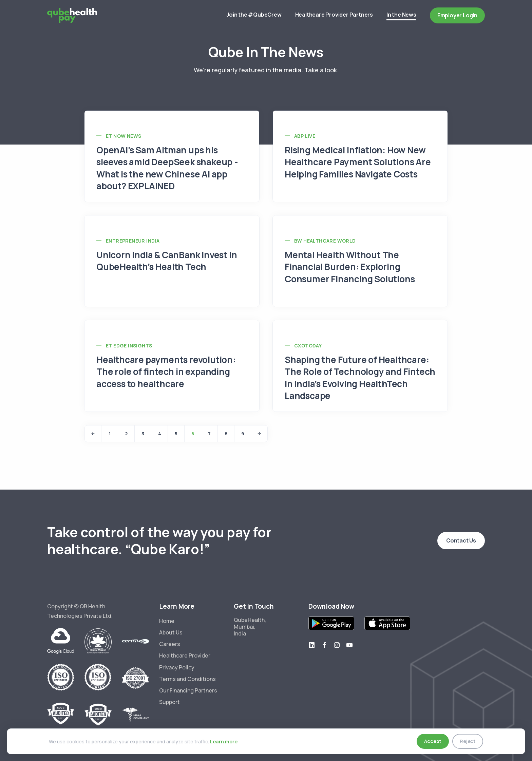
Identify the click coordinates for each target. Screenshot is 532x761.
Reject (468, 741)
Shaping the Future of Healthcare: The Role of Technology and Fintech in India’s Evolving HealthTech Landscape (360, 377)
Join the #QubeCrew (254, 15)
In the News (401, 16)
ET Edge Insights (129, 346)
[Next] (259, 434)
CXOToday (308, 346)
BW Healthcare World (325, 241)
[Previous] (93, 434)
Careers (170, 644)
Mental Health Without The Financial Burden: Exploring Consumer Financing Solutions (350, 267)
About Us (171, 632)
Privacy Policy (177, 667)
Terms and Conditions (187, 679)
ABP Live (305, 136)
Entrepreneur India (133, 241)
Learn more (224, 741)
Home (167, 621)
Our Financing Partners (188, 690)
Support (169, 702)
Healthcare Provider (185, 655)
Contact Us (461, 540)
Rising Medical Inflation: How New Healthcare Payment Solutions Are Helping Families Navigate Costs (358, 162)
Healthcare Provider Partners (334, 15)
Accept (433, 741)
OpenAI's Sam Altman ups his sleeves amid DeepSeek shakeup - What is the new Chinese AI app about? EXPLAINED (167, 168)
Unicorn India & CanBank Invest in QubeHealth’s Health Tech (167, 261)
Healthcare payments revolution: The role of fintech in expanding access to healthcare (166, 372)
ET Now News (123, 136)
